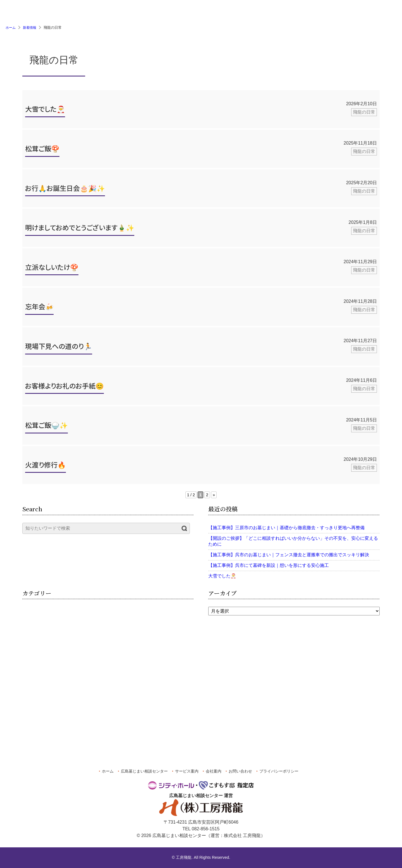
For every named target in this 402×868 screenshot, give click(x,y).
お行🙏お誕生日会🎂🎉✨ (65, 190)
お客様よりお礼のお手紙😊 (64, 387)
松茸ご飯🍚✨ (46, 427)
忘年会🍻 (39, 308)
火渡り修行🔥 (46, 467)
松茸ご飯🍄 (42, 150)
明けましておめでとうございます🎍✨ (80, 229)
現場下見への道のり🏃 (59, 348)
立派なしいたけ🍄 (52, 269)
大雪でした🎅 (45, 111)
